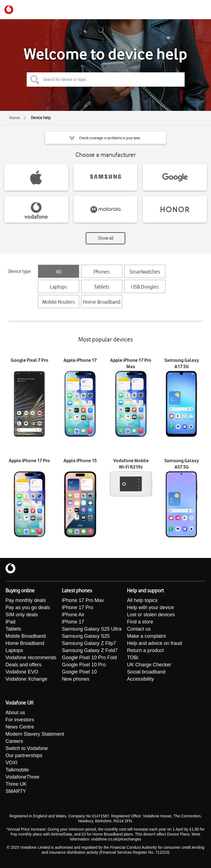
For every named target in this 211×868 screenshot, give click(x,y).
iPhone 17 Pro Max (83, 600)
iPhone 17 (73, 622)
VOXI (11, 763)
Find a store (140, 622)
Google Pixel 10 (79, 672)
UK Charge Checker (149, 665)
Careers (14, 741)
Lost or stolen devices (151, 615)
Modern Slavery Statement (35, 734)
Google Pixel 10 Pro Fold (89, 658)
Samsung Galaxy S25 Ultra (92, 629)
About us (15, 713)
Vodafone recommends (31, 658)
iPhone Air (73, 615)
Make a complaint (146, 636)
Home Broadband (102, 302)
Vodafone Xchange (26, 679)
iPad (10, 622)
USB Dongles (145, 287)
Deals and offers (23, 665)
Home (15, 118)
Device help (41, 118)
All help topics (142, 600)
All (59, 272)
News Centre (20, 727)
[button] (105, 138)
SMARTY (16, 791)
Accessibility (140, 679)
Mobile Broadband (26, 636)
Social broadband (146, 672)
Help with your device (150, 607)
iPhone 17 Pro (77, 607)
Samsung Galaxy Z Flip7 (89, 643)
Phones (102, 272)
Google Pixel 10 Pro (84, 665)
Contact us (139, 629)
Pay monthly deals (26, 600)
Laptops (59, 287)
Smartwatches (145, 272)
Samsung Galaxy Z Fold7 (90, 650)
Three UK (16, 784)
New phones (76, 679)
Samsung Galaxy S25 (86, 636)
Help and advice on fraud (154, 643)
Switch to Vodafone (27, 748)
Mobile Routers (59, 302)
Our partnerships (24, 755)
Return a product (145, 650)
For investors (20, 720)
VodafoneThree (22, 777)
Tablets (102, 287)
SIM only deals (22, 615)
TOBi (133, 658)
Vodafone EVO (22, 672)
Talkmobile (17, 770)
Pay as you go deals (28, 607)
